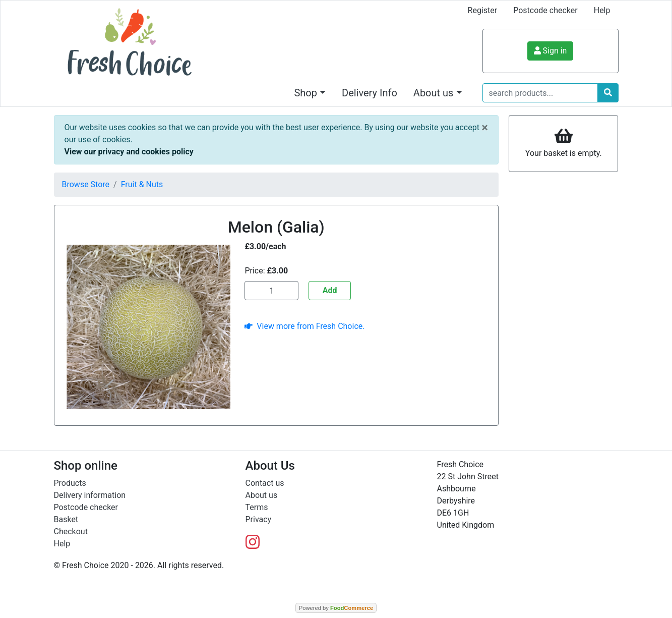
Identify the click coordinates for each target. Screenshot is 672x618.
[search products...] (540, 93)
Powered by (336, 608)
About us (262, 495)
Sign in (551, 51)
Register (483, 10)
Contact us (265, 483)
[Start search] (608, 93)
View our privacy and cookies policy (129, 152)
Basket (66, 519)
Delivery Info (370, 93)
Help (602, 10)
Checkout (71, 531)
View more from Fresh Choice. (304, 326)
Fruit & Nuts (142, 184)
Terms (257, 507)
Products (70, 483)
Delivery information (90, 495)
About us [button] (434, 93)
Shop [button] (306, 93)
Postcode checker (545, 10)
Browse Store (86, 184)
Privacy (259, 519)
